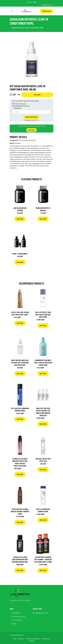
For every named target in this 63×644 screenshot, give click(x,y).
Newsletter (18, 108)
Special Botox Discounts (22, 106)
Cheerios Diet (17, 620)
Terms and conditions (33, 639)
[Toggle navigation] (12, 11)
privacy (28, 120)
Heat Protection (31, 140)
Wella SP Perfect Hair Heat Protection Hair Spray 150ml (43, 315)
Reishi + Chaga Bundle (20, 254)
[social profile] (35, 2)
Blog (14, 624)
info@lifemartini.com (47, 5)
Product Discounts (20, 104)
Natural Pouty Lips (19, 616)
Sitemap (32, 641)
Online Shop (46, 11)
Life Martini (17, 613)
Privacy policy (45, 639)
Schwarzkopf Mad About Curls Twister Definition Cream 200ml (43, 363)
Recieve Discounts (32, 117)
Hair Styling (22, 140)
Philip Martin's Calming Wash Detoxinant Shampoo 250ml (20, 511)
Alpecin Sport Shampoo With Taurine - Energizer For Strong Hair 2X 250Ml (43, 559)
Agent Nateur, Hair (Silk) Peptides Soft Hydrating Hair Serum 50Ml (20, 363)
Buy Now (37, 95)
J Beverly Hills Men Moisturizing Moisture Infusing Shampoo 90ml (20, 559)
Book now (32, 130)
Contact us (21, 639)
